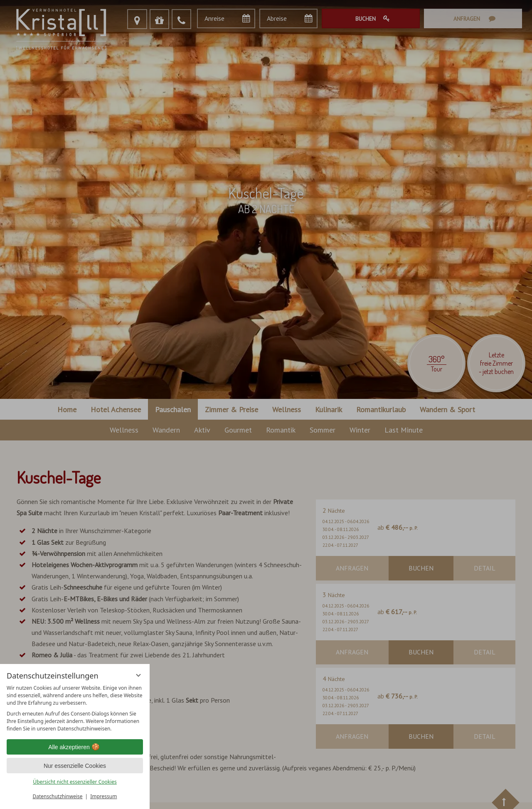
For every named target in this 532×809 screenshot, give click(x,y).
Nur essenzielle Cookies (75, 766)
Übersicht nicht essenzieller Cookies (75, 782)
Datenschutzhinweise (58, 796)
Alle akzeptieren (75, 747)
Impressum (103, 796)
